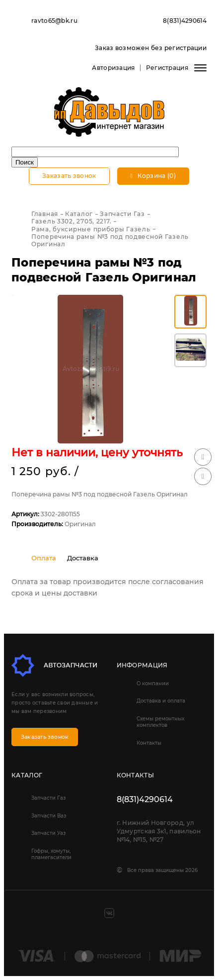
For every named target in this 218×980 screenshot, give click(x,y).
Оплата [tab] (44, 558)
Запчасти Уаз (48, 833)
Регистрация (167, 68)
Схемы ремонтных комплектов (160, 722)
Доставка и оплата (161, 701)
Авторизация (113, 68)
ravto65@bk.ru (54, 21)
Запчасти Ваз (49, 816)
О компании (153, 683)
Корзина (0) (153, 176)
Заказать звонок (69, 176)
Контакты (149, 743)
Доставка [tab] (83, 558)
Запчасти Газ (48, 798)
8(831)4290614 (185, 21)
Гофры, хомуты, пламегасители (51, 854)
